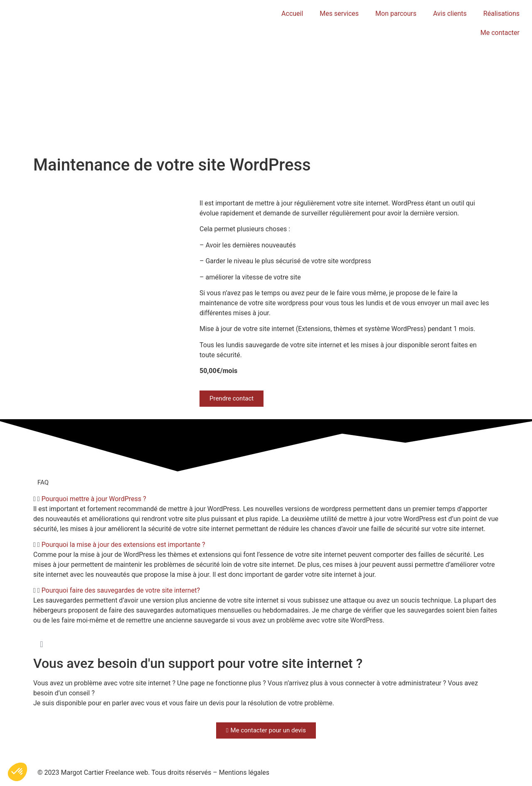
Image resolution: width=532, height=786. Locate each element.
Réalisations (501, 14)
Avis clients (450, 14)
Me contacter (500, 33)
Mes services (339, 14)
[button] (266, 499)
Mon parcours (396, 14)
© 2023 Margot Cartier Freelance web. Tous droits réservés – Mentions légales (153, 772)
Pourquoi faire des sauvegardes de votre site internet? (121, 590)
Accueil (292, 14)
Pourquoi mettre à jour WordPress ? (94, 499)
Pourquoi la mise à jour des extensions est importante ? (123, 545)
